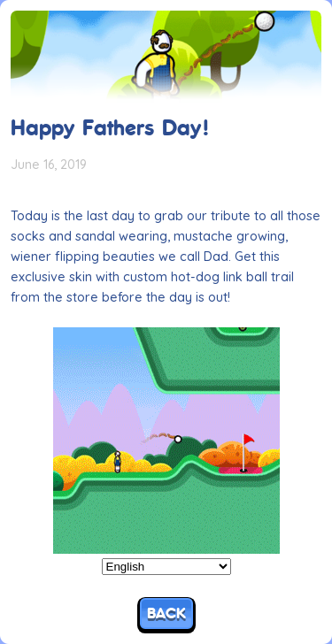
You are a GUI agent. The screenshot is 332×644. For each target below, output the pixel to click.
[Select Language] (166, 567)
